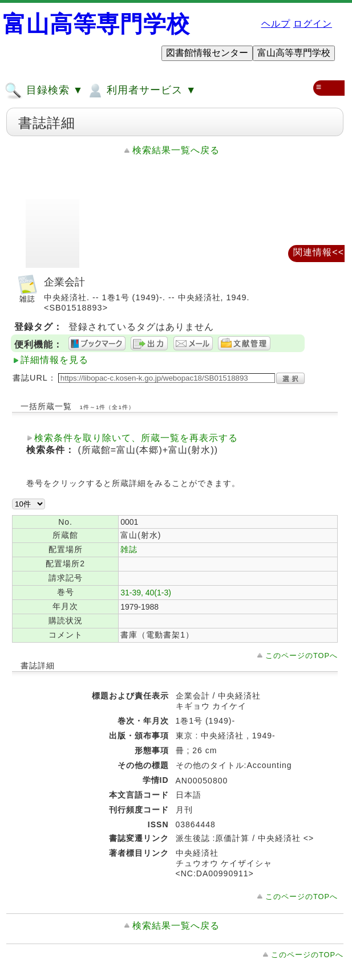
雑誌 (129, 549)
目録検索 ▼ (44, 91)
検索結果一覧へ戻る (176, 150)
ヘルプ (276, 24)
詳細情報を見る (54, 360)
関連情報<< (319, 252)
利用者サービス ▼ (141, 91)
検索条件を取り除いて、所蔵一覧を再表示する (136, 438)
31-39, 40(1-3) (146, 593)
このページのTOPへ (302, 656)
